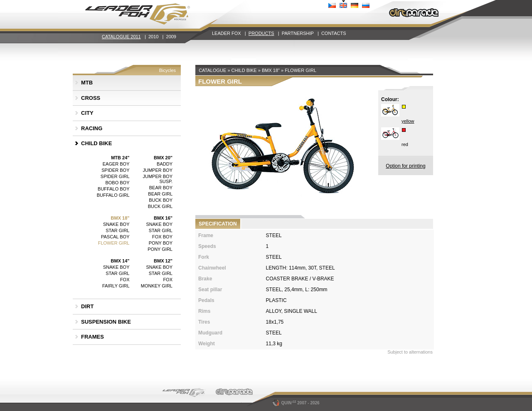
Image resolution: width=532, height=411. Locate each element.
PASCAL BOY (115, 237)
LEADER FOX (227, 33)
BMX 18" (120, 218)
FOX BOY (162, 237)
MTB (87, 83)
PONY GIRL (160, 249)
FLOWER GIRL (114, 243)
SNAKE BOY (116, 224)
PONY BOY (161, 243)
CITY (87, 113)
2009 (171, 37)
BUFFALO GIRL (113, 195)
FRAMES (92, 337)
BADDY (165, 164)
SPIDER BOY (115, 170)
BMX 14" (120, 261)
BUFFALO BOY (113, 189)
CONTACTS (334, 33)
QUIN (285, 403)
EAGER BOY (116, 164)
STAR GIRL (117, 230)
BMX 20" (163, 158)
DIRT (87, 306)
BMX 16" (163, 218)
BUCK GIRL (160, 206)
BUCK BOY (161, 200)
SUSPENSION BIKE (106, 322)
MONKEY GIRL (157, 286)
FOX (125, 280)
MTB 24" (120, 158)
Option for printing (405, 166)
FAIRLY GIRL (116, 286)
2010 (153, 37)
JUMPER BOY (158, 170)
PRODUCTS (261, 33)
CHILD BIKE (96, 143)
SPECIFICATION (218, 224)
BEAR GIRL (160, 194)
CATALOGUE (212, 70)
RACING (92, 128)
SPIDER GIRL (115, 176)
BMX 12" (163, 261)
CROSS (91, 98)
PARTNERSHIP (298, 33)
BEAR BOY (161, 188)
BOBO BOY (117, 183)
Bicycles (167, 70)
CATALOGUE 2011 (121, 37)
